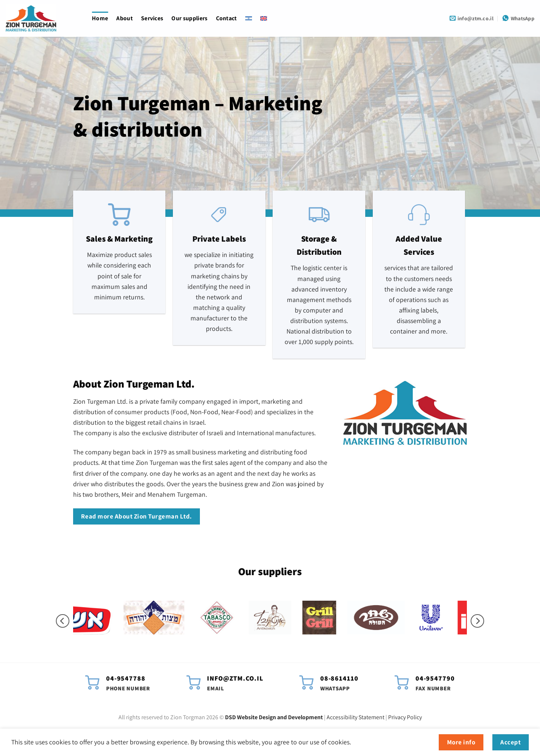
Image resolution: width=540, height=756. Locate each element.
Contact (226, 18)
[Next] (477, 621)
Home (100, 18)
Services (152, 18)
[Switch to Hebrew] (249, 18)
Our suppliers (189, 18)
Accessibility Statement (355, 717)
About (124, 18)
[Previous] (63, 621)
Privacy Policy (405, 717)
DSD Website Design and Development (274, 717)
